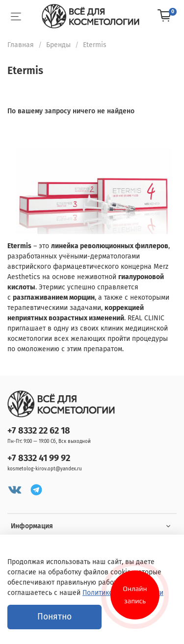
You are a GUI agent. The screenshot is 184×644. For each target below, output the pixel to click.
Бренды (58, 45)
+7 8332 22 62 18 (39, 431)
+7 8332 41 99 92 (39, 458)
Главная (21, 45)
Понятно (54, 617)
